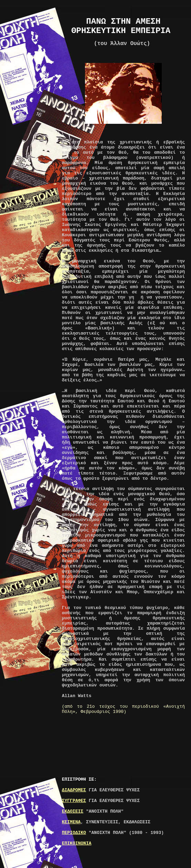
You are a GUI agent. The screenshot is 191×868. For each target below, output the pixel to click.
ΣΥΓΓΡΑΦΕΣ (74, 801)
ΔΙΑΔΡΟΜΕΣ (74, 790)
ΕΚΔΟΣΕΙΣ (73, 811)
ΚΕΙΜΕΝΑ (71, 822)
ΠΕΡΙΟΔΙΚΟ (74, 833)
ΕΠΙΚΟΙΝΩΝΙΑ (77, 843)
